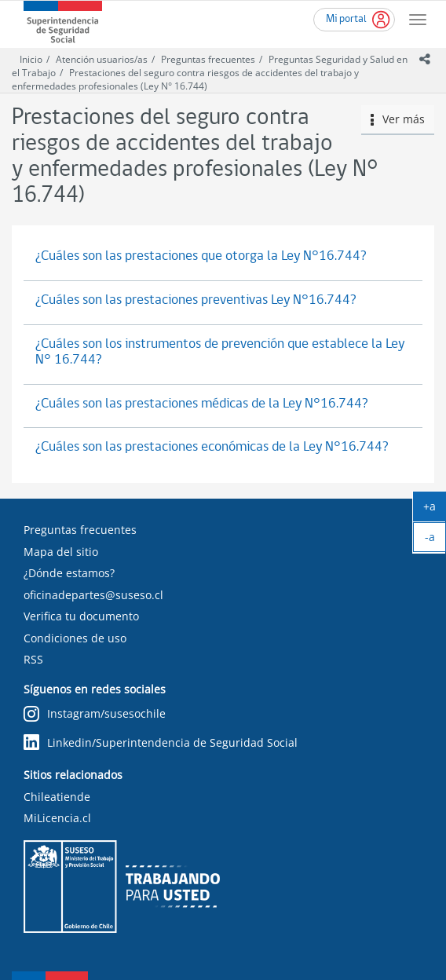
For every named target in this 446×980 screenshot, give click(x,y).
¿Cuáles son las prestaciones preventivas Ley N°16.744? (196, 300)
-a (436, 540)
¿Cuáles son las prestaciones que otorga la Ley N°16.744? (201, 256)
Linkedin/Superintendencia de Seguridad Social (161, 742)
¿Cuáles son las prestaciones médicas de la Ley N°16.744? (202, 404)
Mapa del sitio (61, 552)
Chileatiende (57, 797)
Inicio (31, 59)
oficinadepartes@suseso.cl (93, 595)
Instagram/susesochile (95, 714)
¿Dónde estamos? (69, 573)
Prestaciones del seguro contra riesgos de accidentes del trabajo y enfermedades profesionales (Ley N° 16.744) (185, 79)
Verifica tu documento (81, 616)
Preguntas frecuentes (208, 59)
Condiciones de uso (75, 638)
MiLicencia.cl (57, 818)
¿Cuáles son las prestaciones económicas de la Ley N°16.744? (212, 447)
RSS (33, 659)
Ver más (398, 119)
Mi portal (346, 19)
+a (435, 510)
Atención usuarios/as (102, 59)
